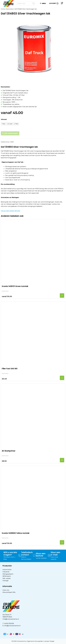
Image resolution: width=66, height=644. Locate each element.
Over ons (6, 590)
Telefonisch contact (27, 554)
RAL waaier (7, 578)
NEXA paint (7, 576)
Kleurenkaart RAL (9, 592)
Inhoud (4, 119)
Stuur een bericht (41, 555)
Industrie (6, 572)
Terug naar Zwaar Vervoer (11, 211)
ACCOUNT (54, 3)
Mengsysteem (8, 574)
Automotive (10, 9)
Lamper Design (49, 641)
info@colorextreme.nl (11, 619)
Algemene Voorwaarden (35, 641)
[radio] (4, 124)
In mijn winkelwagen (10, 133)
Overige (5, 581)
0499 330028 (9, 623)
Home (3, 9)
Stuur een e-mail (55, 554)
